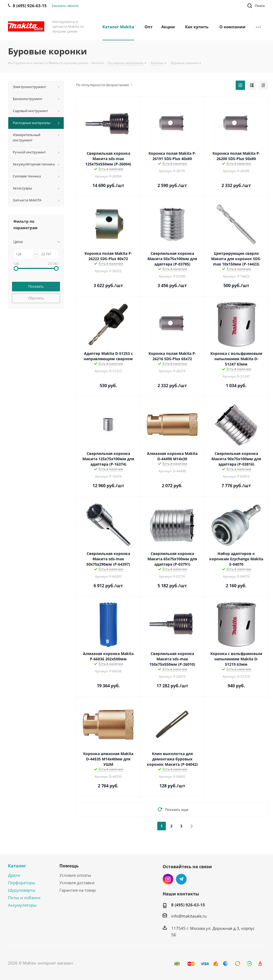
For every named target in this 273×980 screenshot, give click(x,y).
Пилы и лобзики (24, 898)
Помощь (69, 866)
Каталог (17, 866)
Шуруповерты (22, 890)
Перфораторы (22, 883)
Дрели (14, 875)
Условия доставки (77, 883)
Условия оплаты (75, 875)
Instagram (168, 879)
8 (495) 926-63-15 (188, 905)
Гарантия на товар (78, 890)
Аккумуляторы (22, 905)
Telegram (181, 879)
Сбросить (36, 298)
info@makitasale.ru (189, 916)
